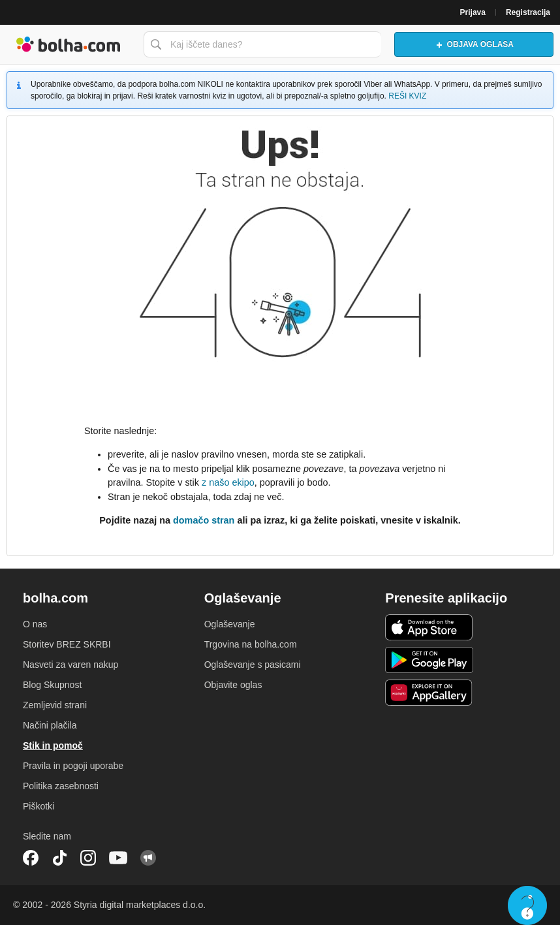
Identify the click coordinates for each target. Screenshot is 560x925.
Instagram (88, 858)
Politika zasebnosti (61, 786)
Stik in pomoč (53, 745)
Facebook (31, 858)
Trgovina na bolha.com (251, 644)
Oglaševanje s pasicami (253, 665)
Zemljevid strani (55, 705)
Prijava (473, 12)
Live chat (527, 905)
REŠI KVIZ (407, 96)
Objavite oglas (233, 685)
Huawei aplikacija (429, 693)
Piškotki (39, 806)
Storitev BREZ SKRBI (67, 644)
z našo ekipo (228, 482)
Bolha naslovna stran (69, 44)
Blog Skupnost (52, 685)
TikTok (59, 858)
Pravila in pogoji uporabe (73, 766)
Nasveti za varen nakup (70, 665)
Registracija (528, 12)
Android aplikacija (429, 660)
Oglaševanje (230, 624)
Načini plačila (50, 725)
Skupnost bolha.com (148, 858)
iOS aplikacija (429, 627)
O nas (35, 624)
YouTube (118, 858)
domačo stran (204, 520)
